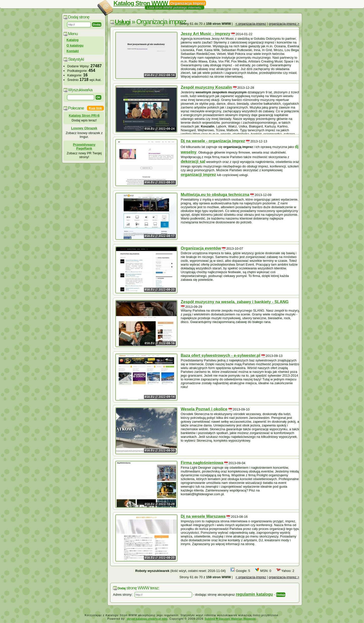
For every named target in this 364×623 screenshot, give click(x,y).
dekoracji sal (193, 162)
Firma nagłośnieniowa (202, 463)
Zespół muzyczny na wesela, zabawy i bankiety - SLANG (235, 302)
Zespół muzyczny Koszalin (206, 87)
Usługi (122, 22)
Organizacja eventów (201, 248)
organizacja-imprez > (284, 24)
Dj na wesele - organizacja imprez (213, 141)
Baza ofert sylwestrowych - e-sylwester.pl (221, 356)
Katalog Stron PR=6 (84, 115)
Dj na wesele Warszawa (203, 516)
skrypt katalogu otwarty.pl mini (147, 619)
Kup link (95, 108)
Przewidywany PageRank (84, 146)
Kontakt (73, 51)
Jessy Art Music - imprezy (206, 34)
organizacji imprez (198, 175)
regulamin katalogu (254, 594)
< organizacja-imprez (251, 24)
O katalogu (75, 45)
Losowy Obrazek (84, 128)
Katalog (73, 40)
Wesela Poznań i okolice (204, 409)
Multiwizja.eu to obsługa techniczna (215, 195)
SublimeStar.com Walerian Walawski (230, 619)
